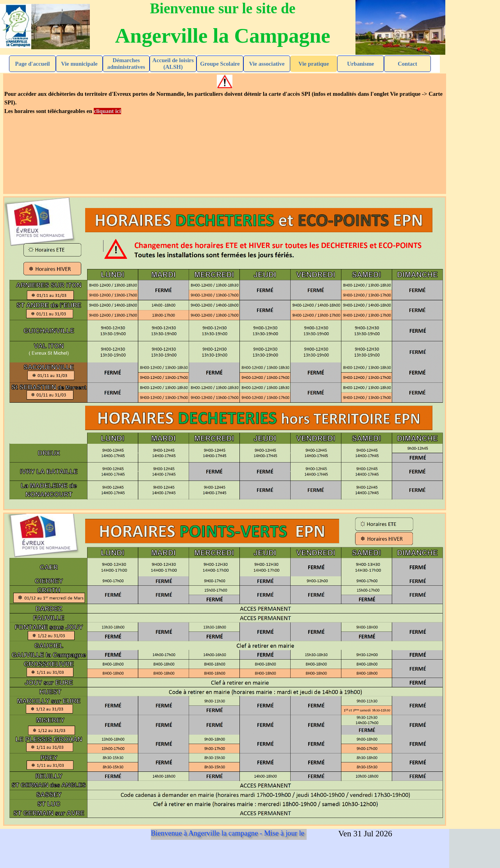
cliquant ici (107, 111)
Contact (407, 64)
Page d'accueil (32, 64)
